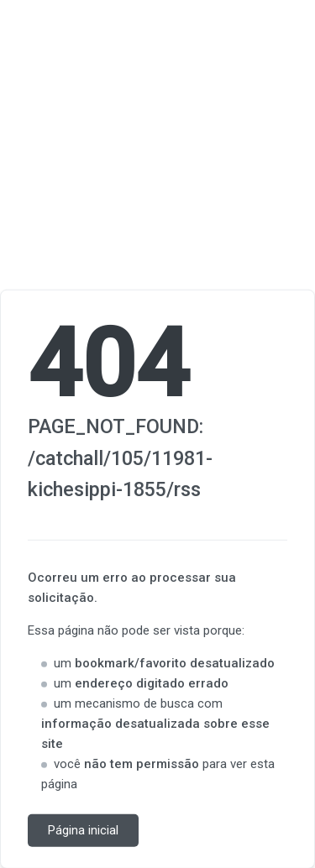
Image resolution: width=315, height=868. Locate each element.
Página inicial (83, 830)
